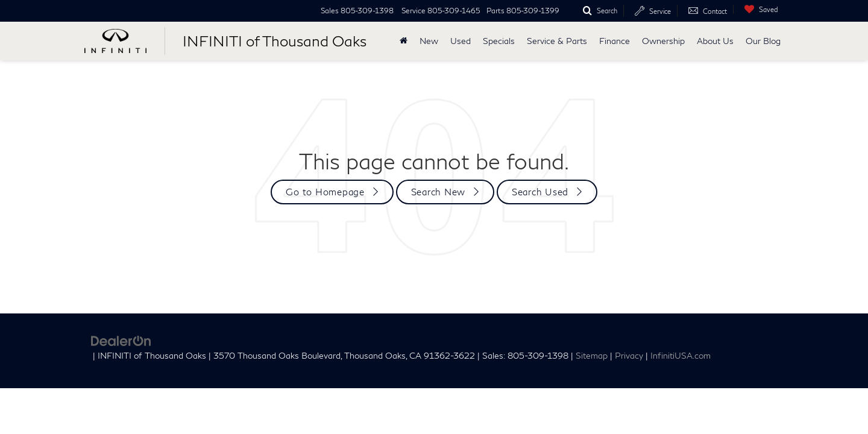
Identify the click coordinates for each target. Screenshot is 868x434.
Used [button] (461, 41)
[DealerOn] (121, 340)
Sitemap (592, 356)
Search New (439, 192)
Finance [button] (615, 41)
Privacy (629, 356)
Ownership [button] (663, 41)
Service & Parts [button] (557, 41)
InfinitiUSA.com (681, 356)
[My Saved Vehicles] (758, 9)
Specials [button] (499, 41)
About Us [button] (715, 41)
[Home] (404, 41)
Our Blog (763, 41)
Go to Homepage (325, 192)
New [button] (429, 41)
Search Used (540, 192)
